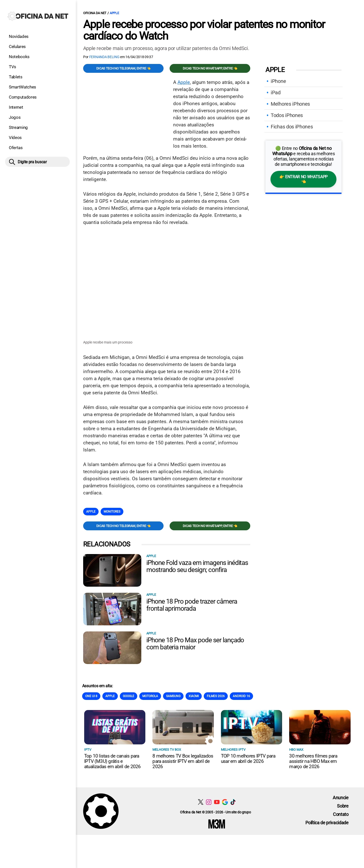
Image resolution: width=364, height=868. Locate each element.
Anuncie (341, 798)
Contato (341, 815)
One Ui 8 (91, 696)
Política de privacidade (327, 823)
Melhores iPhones (290, 104)
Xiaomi (194, 696)
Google (129, 696)
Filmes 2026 (216, 696)
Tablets (16, 77)
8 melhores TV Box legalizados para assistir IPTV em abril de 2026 (183, 761)
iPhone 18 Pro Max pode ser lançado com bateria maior (195, 644)
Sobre (343, 806)
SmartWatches (22, 87)
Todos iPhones (287, 115)
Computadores (23, 97)
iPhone (278, 81)
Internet (16, 107)
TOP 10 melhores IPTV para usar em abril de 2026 (248, 759)
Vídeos (15, 138)
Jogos (15, 117)
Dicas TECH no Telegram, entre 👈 (123, 68)
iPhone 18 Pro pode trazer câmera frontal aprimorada (192, 605)
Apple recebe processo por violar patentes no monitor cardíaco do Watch (204, 30)
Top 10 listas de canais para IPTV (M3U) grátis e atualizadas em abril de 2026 (112, 761)
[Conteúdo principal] (182, 418)
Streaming (18, 127)
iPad (276, 93)
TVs (13, 67)
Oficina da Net (95, 13)
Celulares (17, 47)
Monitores (112, 512)
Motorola (150, 696)
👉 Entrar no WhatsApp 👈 (303, 179)
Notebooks (19, 57)
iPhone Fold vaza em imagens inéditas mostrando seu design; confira (197, 566)
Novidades (19, 36)
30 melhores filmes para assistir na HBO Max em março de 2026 (313, 761)
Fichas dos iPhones (292, 127)
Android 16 (241, 696)
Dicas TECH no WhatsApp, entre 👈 (210, 68)
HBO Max (296, 750)
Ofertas (16, 148)
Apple (114, 13)
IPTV (88, 750)
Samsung (173, 696)
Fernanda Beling (104, 57)
